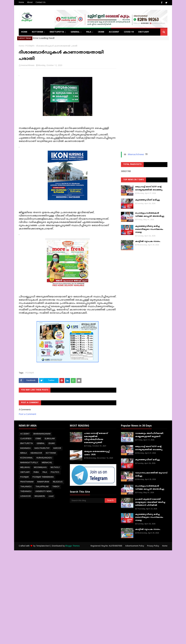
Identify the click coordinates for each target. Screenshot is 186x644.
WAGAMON (40, 496)
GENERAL (41, 444)
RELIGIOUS (58, 482)
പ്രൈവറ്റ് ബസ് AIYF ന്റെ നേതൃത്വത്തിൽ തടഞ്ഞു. (149, 188)
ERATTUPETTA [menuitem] (57, 32)
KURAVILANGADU (44, 458)
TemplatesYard (43, 546)
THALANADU (26, 487)
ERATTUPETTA (27, 444)
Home (21, 3)
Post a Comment (27, 414)
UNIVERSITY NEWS (43, 492)
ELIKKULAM (50, 439)
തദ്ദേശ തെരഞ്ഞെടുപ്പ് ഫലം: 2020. (97, 453)
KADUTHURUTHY (42, 448)
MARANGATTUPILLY (29, 463)
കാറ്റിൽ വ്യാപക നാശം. (148, 241)
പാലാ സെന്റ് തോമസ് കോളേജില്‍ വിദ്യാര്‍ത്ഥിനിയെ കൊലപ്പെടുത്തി (96, 438)
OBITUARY (25, 472)
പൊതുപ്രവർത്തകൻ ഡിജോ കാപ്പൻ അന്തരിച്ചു (150, 215)
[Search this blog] (87, 500)
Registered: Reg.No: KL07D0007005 (106, 546)
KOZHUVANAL (26, 458)
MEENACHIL (47, 463)
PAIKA (36, 472)
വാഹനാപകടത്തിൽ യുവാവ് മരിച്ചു (151, 474)
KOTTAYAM (51, 453)
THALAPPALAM (42, 487)
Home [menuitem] (24, 32)
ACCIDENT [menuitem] (114, 32)
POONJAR (30, 46)
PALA (45, 472)
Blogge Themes (73, 546)
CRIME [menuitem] (101, 32)
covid (51, 496)
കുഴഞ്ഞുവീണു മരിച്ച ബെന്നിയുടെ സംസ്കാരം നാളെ (149, 229)
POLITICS (55, 472)
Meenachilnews (136, 155)
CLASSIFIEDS (26, 439)
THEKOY (56, 487)
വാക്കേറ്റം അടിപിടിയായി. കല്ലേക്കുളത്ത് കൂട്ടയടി (150, 435)
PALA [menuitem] (89, 32)
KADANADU (25, 448)
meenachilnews (28, 66)
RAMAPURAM (43, 482)
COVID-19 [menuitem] (129, 32)
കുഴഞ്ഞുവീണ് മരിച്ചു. (148, 200)
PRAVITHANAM (27, 482)
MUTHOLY (55, 468)
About (30, 3)
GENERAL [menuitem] (75, 32)
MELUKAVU (25, 468)
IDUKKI (52, 444)
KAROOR (57, 448)
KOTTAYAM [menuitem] (37, 32)
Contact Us (41, 3)
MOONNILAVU (40, 468)
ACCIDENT (25, 434)
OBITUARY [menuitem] (144, 32)
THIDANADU (26, 492)
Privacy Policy (153, 546)
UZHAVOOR (25, 496)
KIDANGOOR (36, 453)
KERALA (24, 453)
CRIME (38, 439)
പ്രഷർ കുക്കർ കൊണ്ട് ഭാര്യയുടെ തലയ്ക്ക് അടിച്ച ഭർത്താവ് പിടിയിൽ (150, 502)
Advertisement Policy (135, 546)
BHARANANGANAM (42, 434)
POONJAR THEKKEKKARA (43, 477)
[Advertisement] (144, 91)
